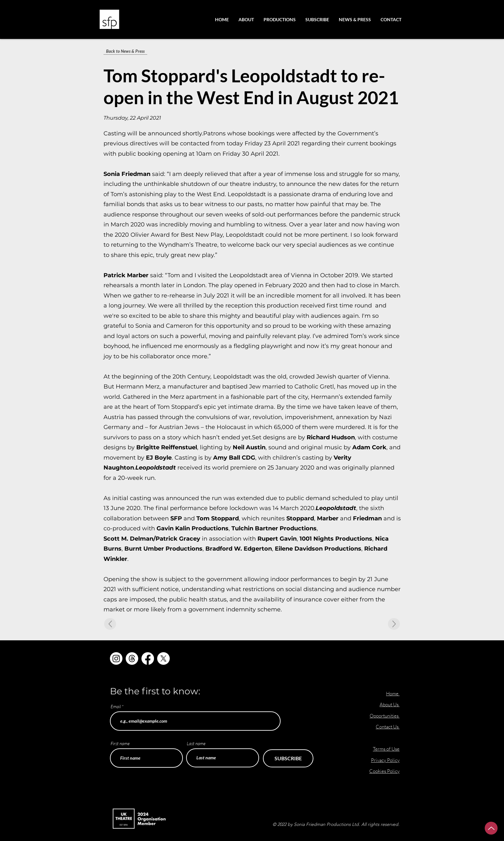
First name (120, 744)
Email (116, 707)
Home (392, 694)
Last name (196, 744)
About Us (390, 704)
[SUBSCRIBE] (288, 758)
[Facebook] (148, 658)
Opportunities (385, 716)
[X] (163, 658)
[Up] (491, 828)
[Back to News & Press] (125, 51)
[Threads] (132, 658)
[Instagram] (116, 658)
